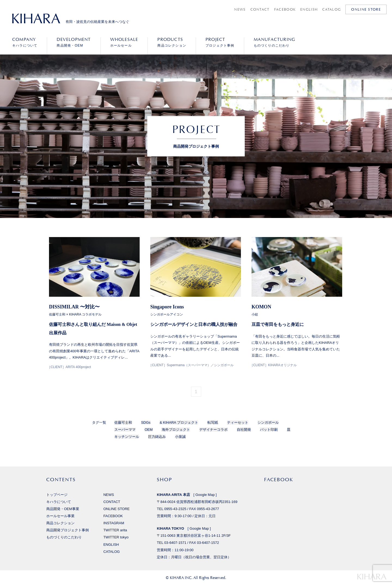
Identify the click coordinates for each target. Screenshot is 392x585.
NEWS (240, 9)
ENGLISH (309, 9)
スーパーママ (125, 430)
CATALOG (332, 9)
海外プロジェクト (176, 430)
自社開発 (244, 430)
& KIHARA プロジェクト (179, 422)
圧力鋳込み (157, 437)
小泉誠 (180, 437)
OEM (149, 430)
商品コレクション (172, 42)
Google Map (205, 495)
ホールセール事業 (60, 516)
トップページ (57, 495)
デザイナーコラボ (213, 430)
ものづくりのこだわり (275, 42)
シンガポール (268, 422)
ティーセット (238, 422)
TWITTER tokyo (116, 537)
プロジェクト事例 (220, 42)
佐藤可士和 (123, 422)
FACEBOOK (285, 9)
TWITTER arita (115, 530)
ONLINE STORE (366, 9)
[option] (196, 185)
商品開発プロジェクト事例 (68, 530)
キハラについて (25, 42)
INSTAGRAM (114, 523)
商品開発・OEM (74, 42)
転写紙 (213, 422)
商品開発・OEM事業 (63, 509)
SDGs (146, 422)
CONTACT (260, 9)
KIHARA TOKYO (170, 528)
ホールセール (124, 42)
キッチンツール (127, 437)
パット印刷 (269, 430)
